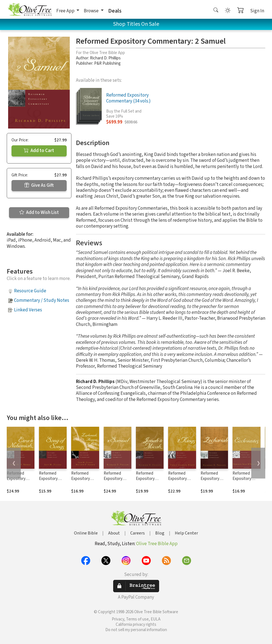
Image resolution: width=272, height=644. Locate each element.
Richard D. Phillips (105, 58)
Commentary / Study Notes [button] (42, 300)
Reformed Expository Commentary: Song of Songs (52, 481)
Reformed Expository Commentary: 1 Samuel (117, 481)
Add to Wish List (39, 213)
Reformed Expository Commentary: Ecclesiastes (244, 481)
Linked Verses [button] (28, 310)
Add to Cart (39, 151)
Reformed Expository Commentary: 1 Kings (181, 481)
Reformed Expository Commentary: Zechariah (212, 481)
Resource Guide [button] (30, 291)
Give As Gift (39, 185)
